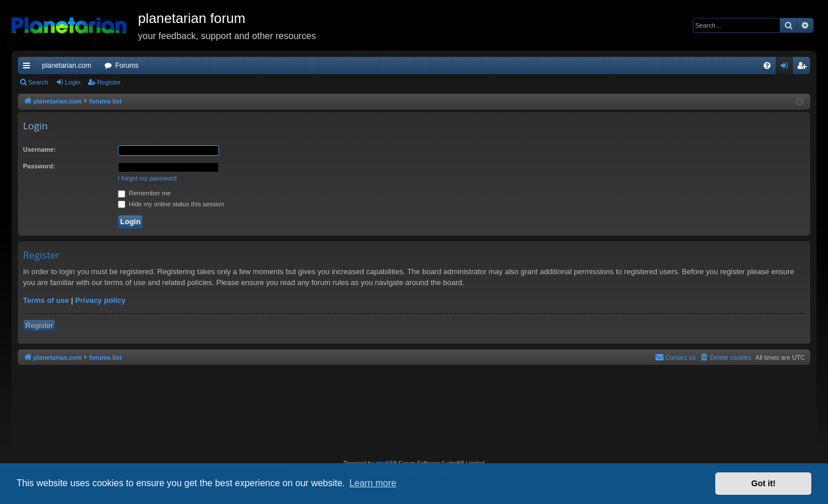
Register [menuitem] (804, 68)
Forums (127, 66)
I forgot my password (147, 178)
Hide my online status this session (171, 204)
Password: (39, 166)
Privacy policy (100, 300)
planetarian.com (66, 66)
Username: (39, 149)
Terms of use (46, 300)
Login (73, 82)
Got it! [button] (764, 483)
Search (38, 82)
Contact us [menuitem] (675, 357)
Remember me (144, 193)
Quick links (29, 68)
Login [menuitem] (787, 68)
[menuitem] (767, 66)
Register (109, 82)
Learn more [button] (373, 483)
